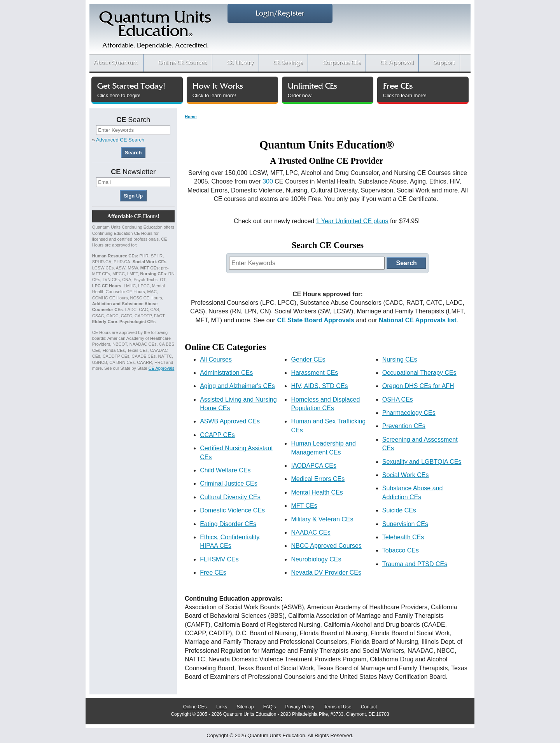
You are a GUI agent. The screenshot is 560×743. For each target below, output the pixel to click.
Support (444, 63)
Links (222, 707)
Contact (369, 707)
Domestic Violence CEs (232, 510)
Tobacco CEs (401, 550)
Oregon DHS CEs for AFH (418, 386)
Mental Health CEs (317, 492)
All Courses (216, 359)
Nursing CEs (400, 359)
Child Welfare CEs (225, 470)
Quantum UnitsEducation (155, 32)
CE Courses (182, 63)
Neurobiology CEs (316, 559)
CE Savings (288, 63)
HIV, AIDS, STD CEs (319, 386)
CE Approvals (162, 368)
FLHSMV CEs (219, 559)
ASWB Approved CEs (230, 421)
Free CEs (213, 573)
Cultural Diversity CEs (230, 497)
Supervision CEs (405, 524)
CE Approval (397, 63)
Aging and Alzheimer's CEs (237, 386)
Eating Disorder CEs (228, 524)
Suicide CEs (399, 510)
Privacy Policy (300, 707)
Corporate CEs (342, 63)
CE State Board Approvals (316, 320)
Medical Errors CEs (318, 479)
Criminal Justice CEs (229, 483)
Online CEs (195, 707)
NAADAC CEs (311, 532)
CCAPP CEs (217, 435)
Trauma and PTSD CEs (415, 564)
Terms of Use (338, 707)
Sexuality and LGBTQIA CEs (422, 462)
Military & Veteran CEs (322, 519)
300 (268, 181)
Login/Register (280, 13)
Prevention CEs (404, 426)
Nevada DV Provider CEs (326, 573)
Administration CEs (226, 373)
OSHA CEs (398, 399)
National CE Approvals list (417, 320)
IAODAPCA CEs (313, 466)
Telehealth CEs (403, 537)
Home (191, 117)
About (116, 63)
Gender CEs (308, 359)
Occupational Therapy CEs (419, 373)
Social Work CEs (406, 475)
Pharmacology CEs (409, 413)
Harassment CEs (314, 373)
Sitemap (245, 707)
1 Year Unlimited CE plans (352, 221)
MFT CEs (304, 506)
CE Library (240, 63)
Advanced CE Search (120, 140)
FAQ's (269, 707)
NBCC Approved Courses (326, 546)
